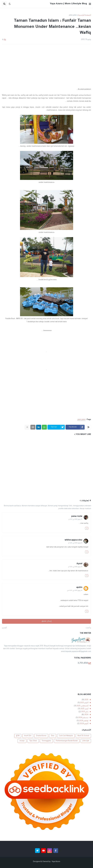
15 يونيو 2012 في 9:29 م (75, 567)
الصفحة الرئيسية (85, 15)
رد (87, 528)
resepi (22, 741)
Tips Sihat (33, 741)
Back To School (83, 736)
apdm (79, 587)
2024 (86, 715)
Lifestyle (86, 741)
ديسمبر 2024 (83, 718)
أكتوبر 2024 (84, 724)
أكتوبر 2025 (84, 703)
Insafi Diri (28, 736)
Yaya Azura (56, 862)
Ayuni (79, 564)
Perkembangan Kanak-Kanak (67, 741)
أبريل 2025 (84, 709)
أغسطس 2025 (82, 706)
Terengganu (46, 741)
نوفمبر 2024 (84, 721)
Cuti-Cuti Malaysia (66, 736)
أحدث (88, 628)
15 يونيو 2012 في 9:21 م (75, 519)
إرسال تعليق (46, 621)
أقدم (5, 628)
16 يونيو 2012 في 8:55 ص (75, 591)
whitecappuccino (73, 540)
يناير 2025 (85, 712)
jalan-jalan (73, 15)
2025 (86, 700)
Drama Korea (41, 736)
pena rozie (77, 516)
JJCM (18, 736)
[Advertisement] (46, 66)
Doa (53, 736)
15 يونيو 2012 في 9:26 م (75, 543)
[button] (90, 4)
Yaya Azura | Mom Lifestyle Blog (68, 4)
